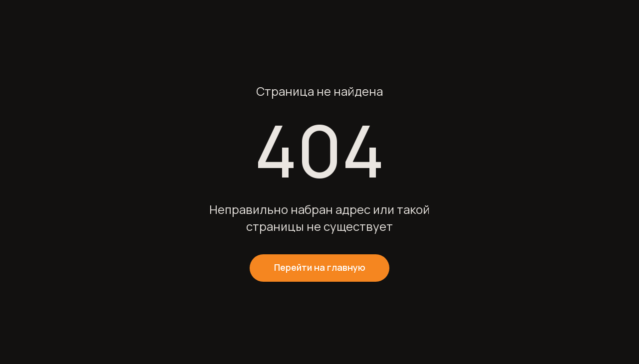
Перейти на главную (320, 267)
